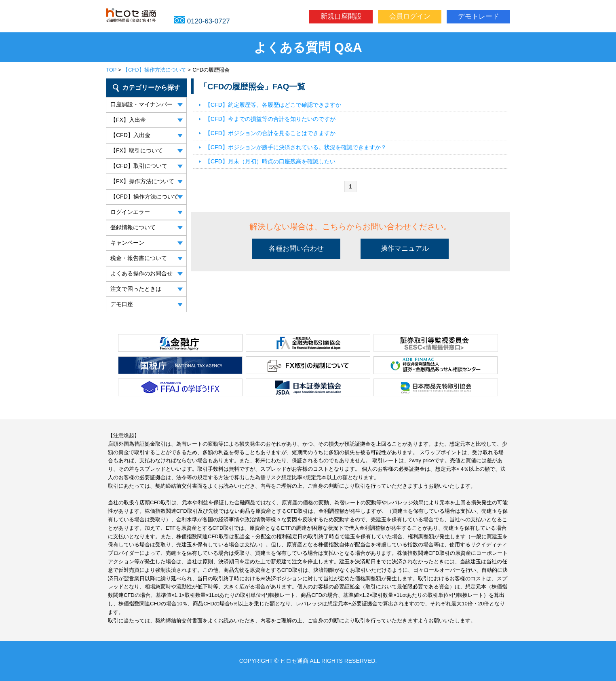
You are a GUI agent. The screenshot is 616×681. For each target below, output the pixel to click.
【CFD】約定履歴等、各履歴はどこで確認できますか (273, 105)
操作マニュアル (405, 249)
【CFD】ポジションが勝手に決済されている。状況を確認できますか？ (296, 147)
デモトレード (479, 16)
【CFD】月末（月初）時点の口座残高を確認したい (270, 161)
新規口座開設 (341, 16)
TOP (111, 70)
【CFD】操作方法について (155, 70)
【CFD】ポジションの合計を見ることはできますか (270, 133)
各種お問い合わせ (296, 249)
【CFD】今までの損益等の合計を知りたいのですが (270, 119)
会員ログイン (410, 16)
